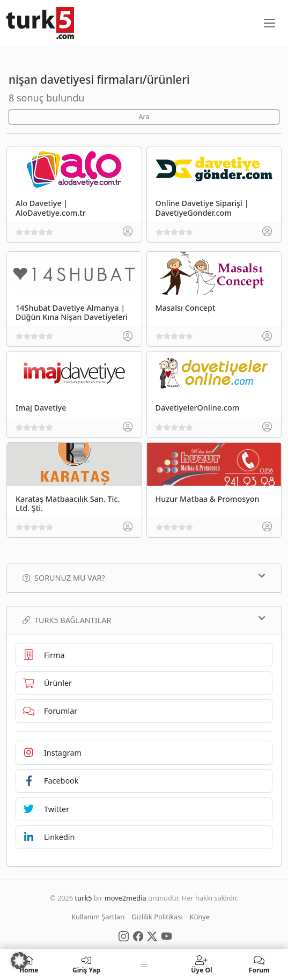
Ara (144, 117)
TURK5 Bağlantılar (144, 620)
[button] (19, 961)
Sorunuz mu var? (144, 577)
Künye (200, 917)
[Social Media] (124, 935)
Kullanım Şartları (98, 917)
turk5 (84, 898)
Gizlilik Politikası (157, 917)
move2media (125, 898)
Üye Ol (201, 964)
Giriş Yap (86, 964)
